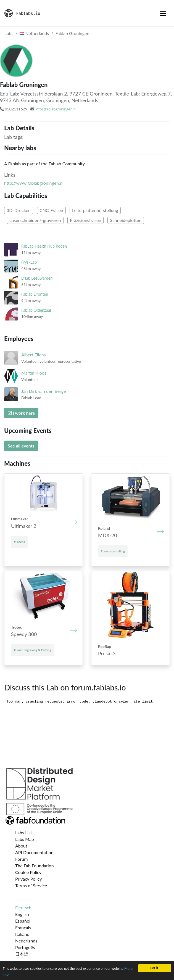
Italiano (22, 934)
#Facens (19, 542)
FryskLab (29, 262)
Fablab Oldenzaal (36, 310)
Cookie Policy (28, 872)
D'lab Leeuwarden (37, 278)
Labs (9, 33)
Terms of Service (31, 885)
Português (25, 947)
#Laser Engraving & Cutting (32, 650)
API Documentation (34, 852)
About (21, 846)
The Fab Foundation (35, 866)
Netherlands (34, 33)
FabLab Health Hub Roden (44, 246)
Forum (21, 859)
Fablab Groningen (72, 33)
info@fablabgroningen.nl (56, 109)
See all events (21, 446)
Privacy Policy (29, 879)
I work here (21, 413)
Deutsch (23, 908)
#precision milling (113, 551)
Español (23, 921)
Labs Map (25, 839)
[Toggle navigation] (163, 13)
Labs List (24, 832)
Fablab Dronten (35, 294)
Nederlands (26, 941)
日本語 (22, 954)
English (22, 914)
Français (23, 927)
